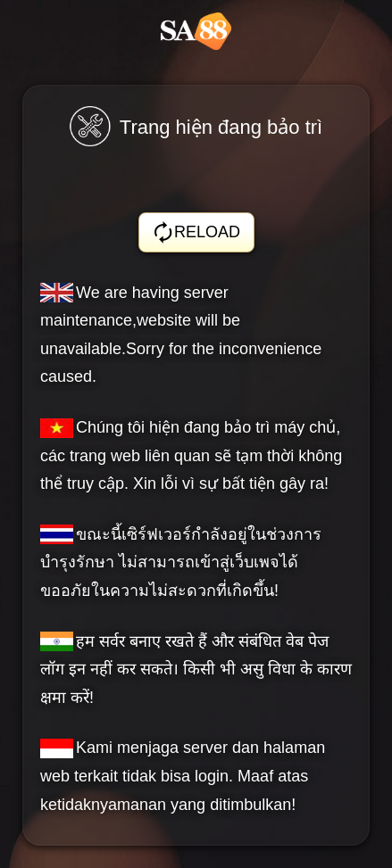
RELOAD (196, 232)
